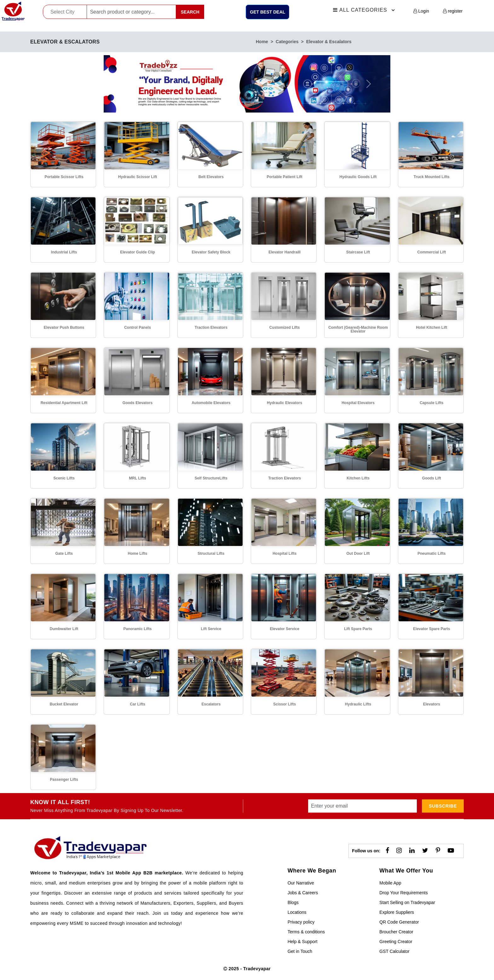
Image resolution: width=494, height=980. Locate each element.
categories (287, 42)
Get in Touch (300, 951)
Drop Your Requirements (403, 893)
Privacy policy (301, 922)
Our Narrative (301, 883)
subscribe (443, 806)
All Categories (365, 10)
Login (421, 11)
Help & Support (303, 942)
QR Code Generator (399, 922)
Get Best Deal (267, 12)
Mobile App (390, 883)
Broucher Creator (396, 932)
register (453, 11)
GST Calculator (394, 951)
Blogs (293, 902)
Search (190, 12)
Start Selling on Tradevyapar (407, 902)
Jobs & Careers (303, 893)
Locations (297, 912)
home (262, 42)
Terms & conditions (306, 932)
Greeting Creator (396, 942)
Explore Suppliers (397, 912)
